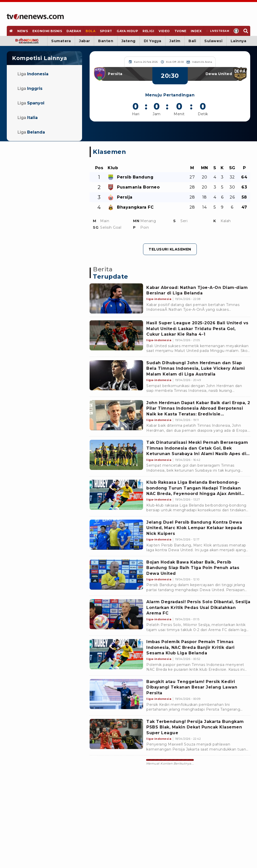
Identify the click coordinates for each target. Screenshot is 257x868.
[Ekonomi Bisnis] (47, 31)
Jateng (128, 41)
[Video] (164, 31)
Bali (192, 41)
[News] (23, 31)
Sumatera (61, 41)
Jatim (175, 41)
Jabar (85, 41)
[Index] (196, 31)
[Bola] (91, 31)
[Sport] (106, 31)
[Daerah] (74, 31)
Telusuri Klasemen (170, 249)
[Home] (35, 17)
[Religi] (148, 31)
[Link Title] (116, 298)
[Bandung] (27, 41)
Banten (106, 41)
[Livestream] (218, 31)
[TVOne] (180, 31)
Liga (33, 74)
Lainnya (239, 41)
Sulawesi (213, 41)
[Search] (246, 31)
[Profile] (236, 31)
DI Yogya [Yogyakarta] (153, 41)
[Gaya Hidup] (127, 31)
